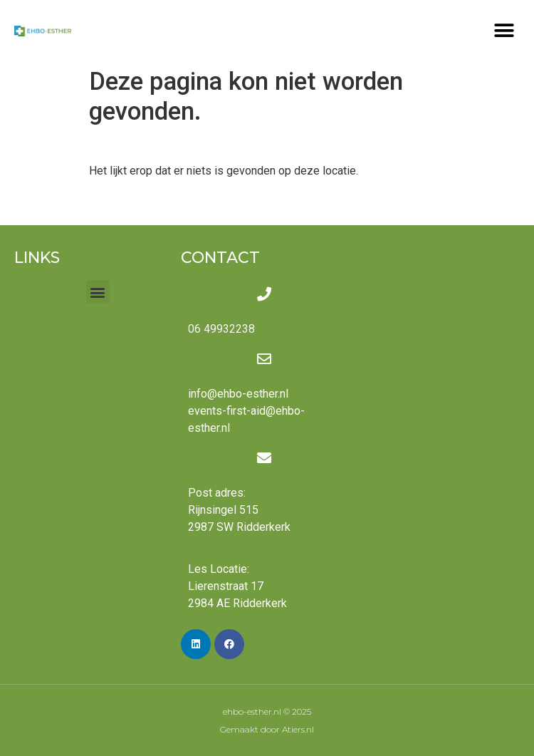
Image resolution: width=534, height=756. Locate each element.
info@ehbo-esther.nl (238, 394)
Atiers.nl (298, 729)
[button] (504, 30)
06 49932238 (221, 329)
